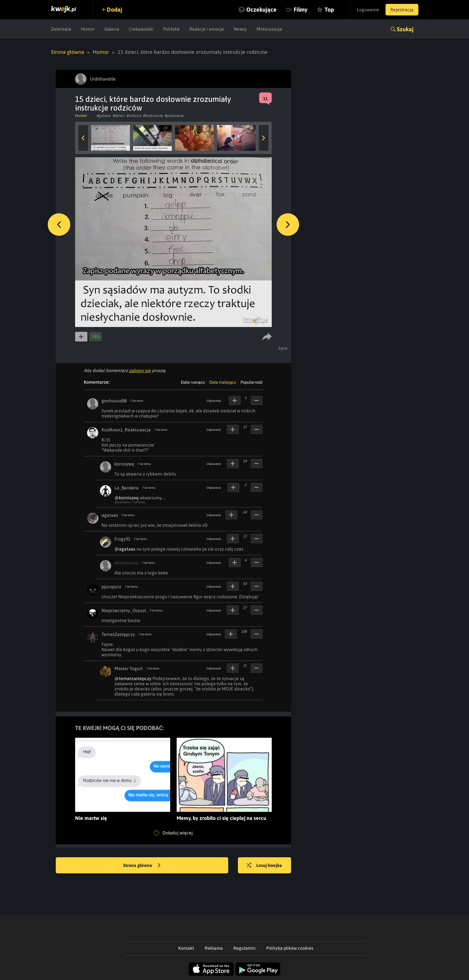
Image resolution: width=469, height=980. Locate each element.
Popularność (252, 382)
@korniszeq (127, 498)
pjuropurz (111, 587)
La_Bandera (127, 488)
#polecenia (174, 116)
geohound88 (114, 401)
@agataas (125, 549)
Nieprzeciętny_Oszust (124, 610)
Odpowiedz (214, 401)
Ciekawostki (141, 29)
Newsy (240, 29)
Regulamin (244, 948)
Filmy (301, 10)
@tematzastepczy (133, 678)
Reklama (214, 948)
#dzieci (119, 116)
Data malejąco (223, 382)
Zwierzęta (61, 29)
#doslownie (153, 116)
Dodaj (114, 10)
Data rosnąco (193, 382)
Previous (83, 138)
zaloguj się (140, 370)
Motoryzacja (269, 29)
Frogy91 (122, 539)
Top (329, 10)
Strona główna (68, 52)
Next (264, 138)
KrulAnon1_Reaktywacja (126, 430)
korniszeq (124, 464)
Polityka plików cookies (290, 948)
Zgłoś (283, 348)
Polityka (171, 29)
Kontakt (186, 948)
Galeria (112, 29)
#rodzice (134, 116)
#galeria (104, 116)
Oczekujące (261, 10)
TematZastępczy (118, 634)
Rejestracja (402, 10)
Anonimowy (126, 563)
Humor (88, 29)
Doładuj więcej (173, 833)
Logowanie (368, 10)
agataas (110, 515)
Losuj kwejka (264, 866)
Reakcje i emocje (207, 29)
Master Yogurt (129, 668)
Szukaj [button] (405, 29)
